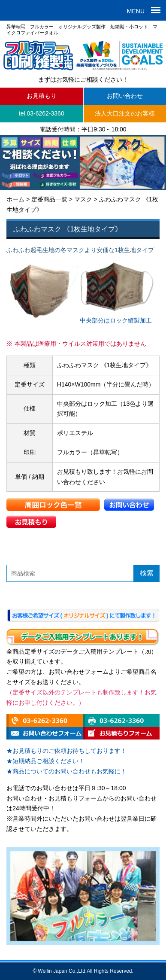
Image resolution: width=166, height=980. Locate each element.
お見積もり (42, 96)
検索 (147, 573)
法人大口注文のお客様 (125, 113)
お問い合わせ (125, 96)
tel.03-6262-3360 (42, 113)
